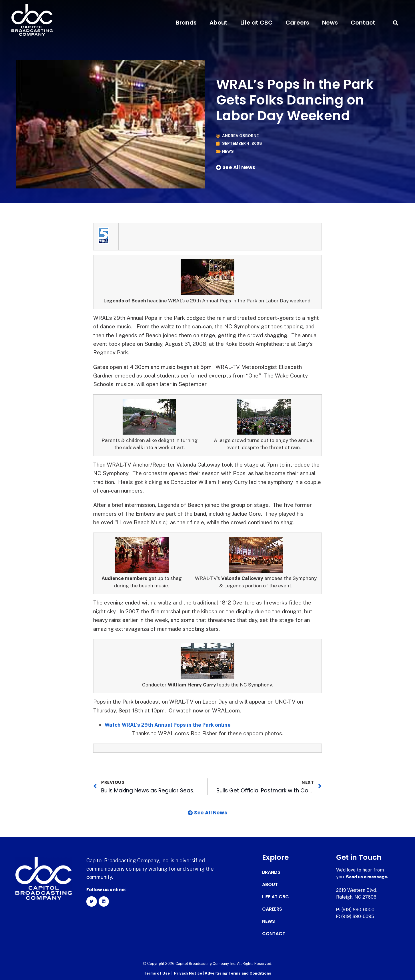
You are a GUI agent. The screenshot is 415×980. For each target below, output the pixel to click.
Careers (297, 23)
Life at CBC (257, 23)
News (330, 23)
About (219, 23)
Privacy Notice (188, 973)
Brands (186, 23)
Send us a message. (368, 877)
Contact (363, 23)
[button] (396, 23)
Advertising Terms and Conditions (238, 973)
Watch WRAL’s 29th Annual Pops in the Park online (171, 725)
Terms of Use (157, 973)
